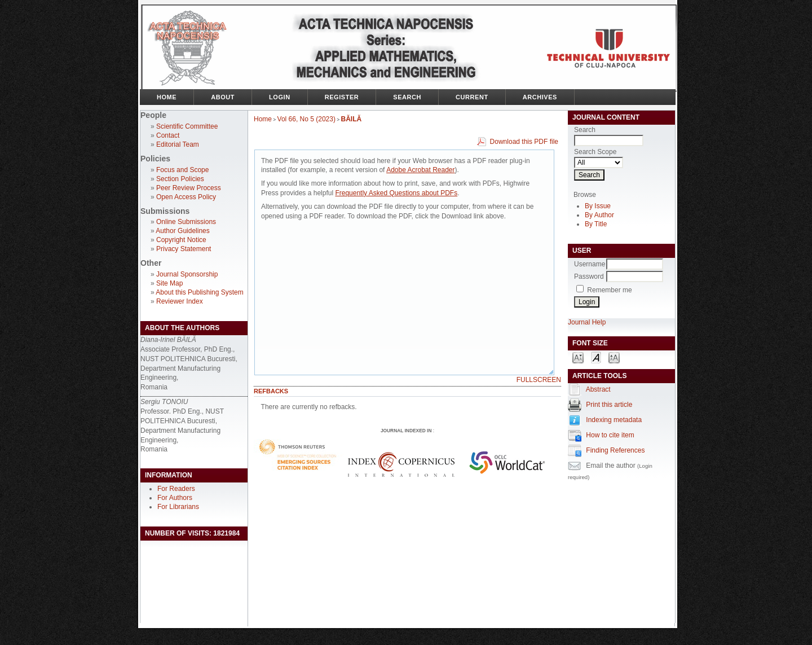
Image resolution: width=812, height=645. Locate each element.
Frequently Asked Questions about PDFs (396, 193)
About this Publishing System (199, 292)
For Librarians (178, 507)
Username (590, 264)
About (223, 97)
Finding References (615, 450)
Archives (540, 97)
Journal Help (587, 322)
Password (589, 277)
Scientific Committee (187, 126)
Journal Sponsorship (187, 274)
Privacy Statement (184, 249)
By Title (596, 224)
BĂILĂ (352, 119)
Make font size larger (614, 357)
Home (167, 97)
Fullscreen (539, 380)
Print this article (609, 405)
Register (342, 97)
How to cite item (610, 435)
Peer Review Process (189, 188)
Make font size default (596, 357)
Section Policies (180, 179)
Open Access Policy (186, 197)
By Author (599, 215)
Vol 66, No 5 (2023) (306, 119)
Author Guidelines (182, 231)
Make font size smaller (578, 357)
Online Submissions (186, 222)
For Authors (175, 498)
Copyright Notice (181, 240)
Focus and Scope (182, 170)
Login (280, 97)
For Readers (176, 489)
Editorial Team (178, 144)
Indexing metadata (614, 420)
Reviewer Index (180, 301)
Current (472, 97)
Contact (168, 135)
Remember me (609, 290)
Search (407, 97)
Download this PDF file (524, 142)
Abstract (598, 389)
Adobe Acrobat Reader (420, 170)
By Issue (598, 206)
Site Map (169, 283)
